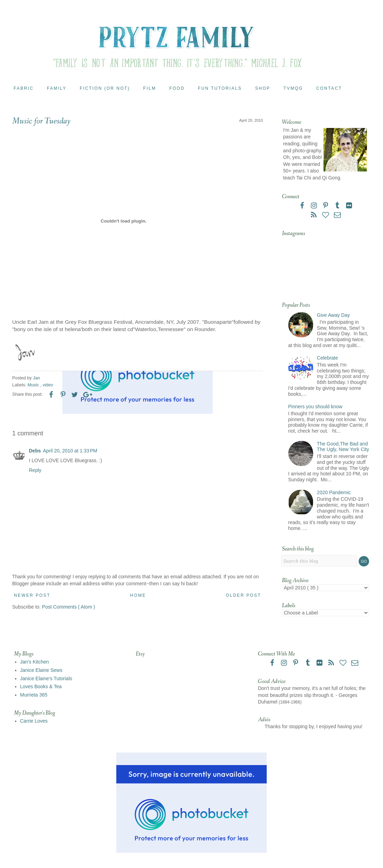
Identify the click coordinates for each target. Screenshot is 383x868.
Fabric (24, 88)
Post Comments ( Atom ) (69, 607)
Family (57, 88)
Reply (35, 470)
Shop (263, 88)
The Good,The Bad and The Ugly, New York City (343, 447)
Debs (35, 451)
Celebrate (327, 358)
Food (177, 88)
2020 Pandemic (334, 492)
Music (34, 385)
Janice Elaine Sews (41, 670)
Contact (329, 88)
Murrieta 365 (34, 695)
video (48, 385)
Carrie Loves (34, 721)
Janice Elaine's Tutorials (46, 678)
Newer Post (32, 595)
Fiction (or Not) (105, 88)
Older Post (244, 595)
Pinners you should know (315, 407)
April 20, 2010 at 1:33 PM (70, 451)
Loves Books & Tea (41, 686)
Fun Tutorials (220, 88)
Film (150, 88)
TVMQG (293, 88)
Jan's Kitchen (35, 662)
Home (138, 595)
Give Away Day (333, 315)
